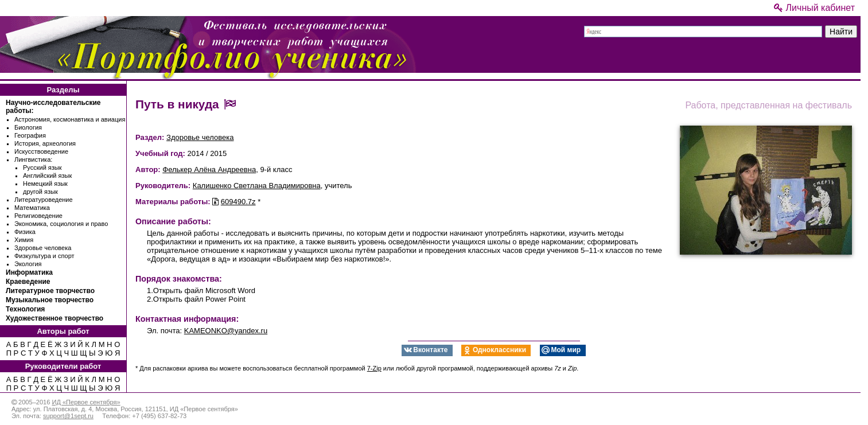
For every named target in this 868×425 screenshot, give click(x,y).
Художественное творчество (55, 318)
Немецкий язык (45, 184)
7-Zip (374, 368)
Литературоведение (44, 200)
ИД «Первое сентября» (86, 402)
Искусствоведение (41, 151)
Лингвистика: (33, 159)
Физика (25, 232)
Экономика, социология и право (61, 224)
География (30, 135)
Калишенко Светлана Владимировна (257, 186)
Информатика (29, 272)
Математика (32, 208)
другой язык (40, 192)
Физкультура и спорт (44, 256)
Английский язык (47, 176)
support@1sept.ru (68, 416)
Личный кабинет (814, 8)
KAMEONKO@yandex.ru (226, 331)
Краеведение (28, 282)
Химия (24, 240)
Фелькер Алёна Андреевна (209, 169)
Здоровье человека (43, 248)
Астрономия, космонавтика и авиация (70, 119)
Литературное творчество (50, 291)
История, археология (45, 143)
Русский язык (42, 167)
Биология (28, 127)
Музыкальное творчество (50, 300)
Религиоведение (38, 216)
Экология (28, 264)
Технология (25, 309)
